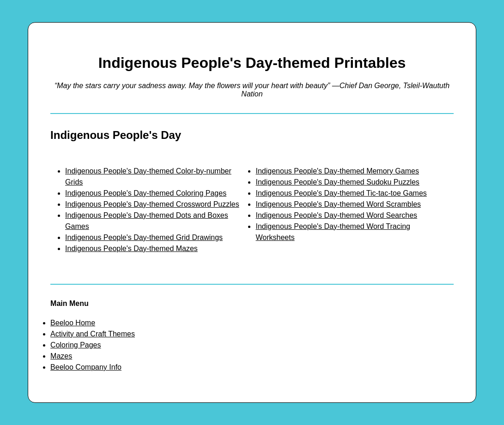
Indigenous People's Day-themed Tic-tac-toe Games (341, 193)
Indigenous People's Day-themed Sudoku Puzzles (337, 182)
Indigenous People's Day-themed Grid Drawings (144, 237)
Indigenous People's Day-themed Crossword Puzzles (152, 204)
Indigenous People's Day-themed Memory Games (337, 171)
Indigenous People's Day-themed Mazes (131, 248)
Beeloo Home (73, 323)
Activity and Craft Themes (93, 334)
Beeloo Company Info (86, 367)
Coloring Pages (76, 345)
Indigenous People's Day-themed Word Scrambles (338, 204)
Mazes (61, 356)
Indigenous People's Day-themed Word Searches (336, 215)
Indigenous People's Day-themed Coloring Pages (146, 193)
